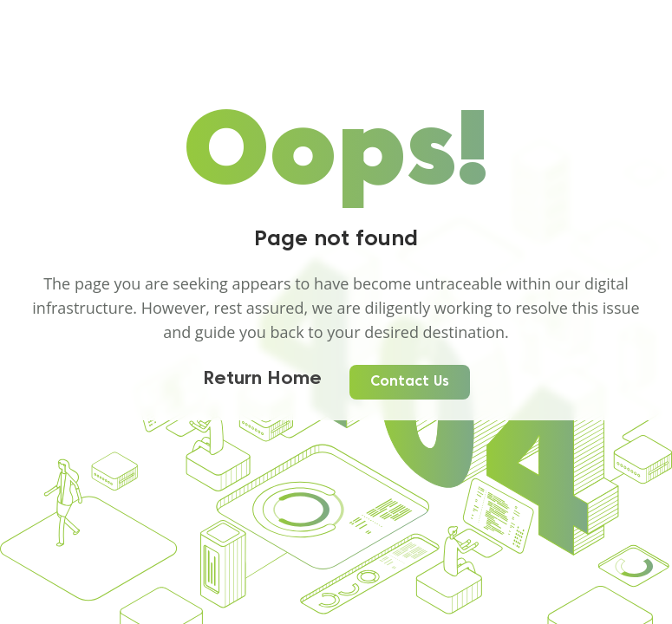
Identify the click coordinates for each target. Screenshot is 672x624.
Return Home (262, 380)
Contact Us (410, 382)
